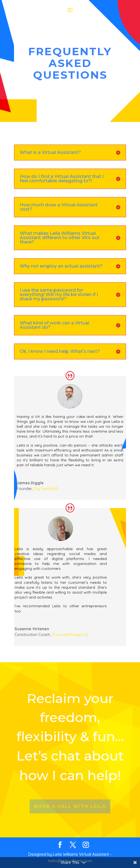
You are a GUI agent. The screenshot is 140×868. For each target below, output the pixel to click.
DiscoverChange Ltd (70, 635)
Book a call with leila (70, 806)
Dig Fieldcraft (46, 489)
